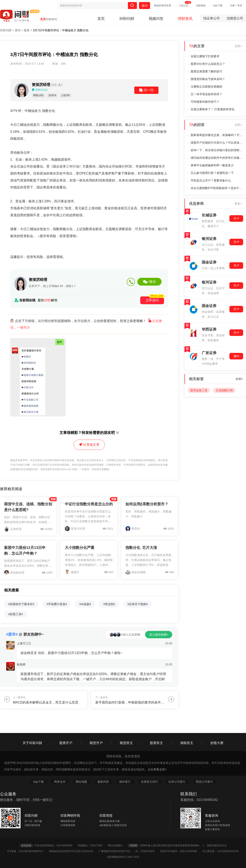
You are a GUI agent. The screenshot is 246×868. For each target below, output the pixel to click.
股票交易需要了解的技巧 (206, 71)
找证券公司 (214, 18)
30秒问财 (127, 19)
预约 (236, 356)
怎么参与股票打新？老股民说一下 (212, 173)
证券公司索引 (177, 782)
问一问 (146, 90)
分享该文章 (89, 445)
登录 (240, 6)
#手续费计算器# (57, 604)
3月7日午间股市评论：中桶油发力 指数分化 (61, 30)
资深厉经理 (45, 85)
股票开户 (66, 743)
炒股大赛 (217, 743)
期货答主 (126, 743)
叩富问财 (6, 30)
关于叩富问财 (32, 743)
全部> (238, 46)
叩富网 (133, 845)
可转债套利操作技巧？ (205, 102)
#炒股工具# (16, 614)
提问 (145, 6)
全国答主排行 (150, 782)
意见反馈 (26, 845)
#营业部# (109, 604)
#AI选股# (85, 604)
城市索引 (125, 782)
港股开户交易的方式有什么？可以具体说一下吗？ (217, 143)
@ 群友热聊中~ (25, 634)
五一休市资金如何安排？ (206, 94)
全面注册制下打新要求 (205, 56)
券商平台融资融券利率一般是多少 (212, 165)
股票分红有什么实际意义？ (208, 64)
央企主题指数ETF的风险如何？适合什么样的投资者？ (217, 188)
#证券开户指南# (138, 604)
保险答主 (187, 743)
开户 (236, 218)
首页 (101, 19)
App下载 (218, 6)
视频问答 (156, 19)
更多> (238, 204)
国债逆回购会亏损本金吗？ (208, 79)
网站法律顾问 (117, 845)
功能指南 (201, 6)
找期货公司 (235, 18)
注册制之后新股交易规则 (206, 87)
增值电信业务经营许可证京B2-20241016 (73, 851)
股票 (27, 30)
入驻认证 (183, 6)
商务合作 (60, 782)
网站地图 (82, 782)
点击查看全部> (157, 769)
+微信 (149, 282)
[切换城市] (51, 19)
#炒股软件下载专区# (21, 604)
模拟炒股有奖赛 (163, 6)
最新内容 (104, 782)
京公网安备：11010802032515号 (220, 851)
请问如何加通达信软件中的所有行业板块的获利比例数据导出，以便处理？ (217, 158)
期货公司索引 (204, 782)
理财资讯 (185, 19)
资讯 (18, 30)
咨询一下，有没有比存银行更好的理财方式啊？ (217, 150)
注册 (232, 6)
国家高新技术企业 (217, 845)
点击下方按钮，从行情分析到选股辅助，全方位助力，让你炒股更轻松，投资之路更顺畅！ (86, 324)
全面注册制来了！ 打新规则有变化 (213, 109)
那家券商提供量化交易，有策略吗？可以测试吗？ (217, 135)
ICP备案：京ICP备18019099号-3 (28, 851)
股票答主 (156, 743)
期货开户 (96, 743)
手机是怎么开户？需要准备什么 (211, 180)
